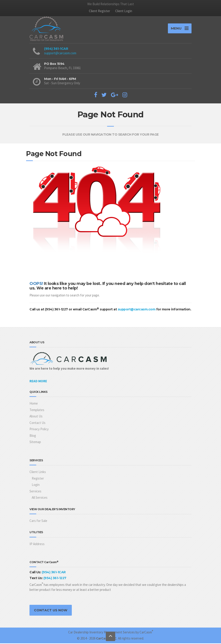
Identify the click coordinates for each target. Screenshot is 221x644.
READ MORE (38, 382)
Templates (37, 411)
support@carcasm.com (60, 54)
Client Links (38, 472)
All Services (40, 498)
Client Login (124, 11)
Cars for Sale (38, 521)
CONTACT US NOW (51, 611)
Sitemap (35, 443)
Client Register (99, 11)
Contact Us (37, 423)
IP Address (37, 545)
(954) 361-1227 (55, 579)
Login (36, 485)
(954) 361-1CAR (56, 50)
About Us (36, 417)
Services (35, 492)
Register (38, 479)
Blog (33, 436)
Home (34, 404)
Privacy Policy (39, 430)
